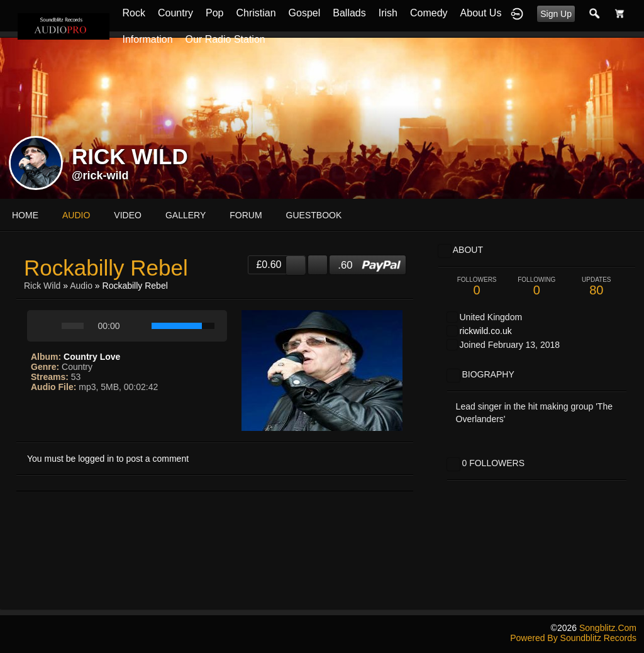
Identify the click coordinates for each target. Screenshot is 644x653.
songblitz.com (608, 628)
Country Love (92, 357)
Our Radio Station (225, 39)
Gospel (305, 13)
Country (175, 13)
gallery (186, 215)
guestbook (314, 215)
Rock (133, 13)
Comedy (429, 13)
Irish (388, 13)
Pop (214, 13)
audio (76, 215)
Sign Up (556, 14)
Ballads (349, 13)
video (128, 215)
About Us (481, 13)
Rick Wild (42, 286)
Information (147, 39)
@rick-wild (100, 176)
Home (25, 215)
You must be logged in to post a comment (108, 459)
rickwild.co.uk (485, 331)
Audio (81, 286)
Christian (256, 13)
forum (246, 215)
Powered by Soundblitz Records (573, 638)
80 (597, 287)
